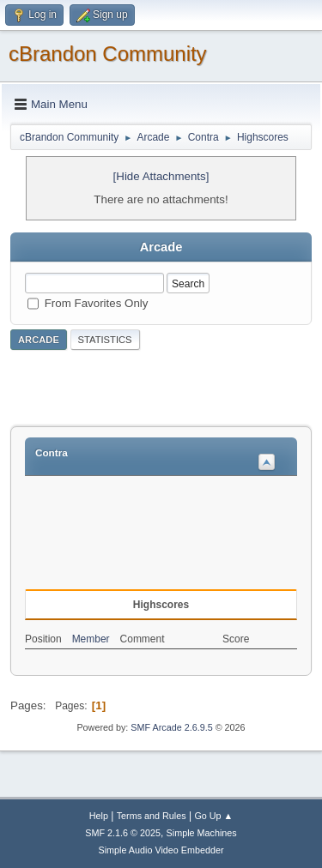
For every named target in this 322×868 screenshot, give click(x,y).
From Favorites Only (97, 302)
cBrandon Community (108, 54)
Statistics (105, 340)
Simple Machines (202, 833)
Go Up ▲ (213, 816)
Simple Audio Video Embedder (161, 850)
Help (99, 816)
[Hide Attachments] (161, 176)
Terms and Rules (152, 816)
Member (91, 639)
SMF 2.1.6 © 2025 (123, 833)
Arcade (39, 340)
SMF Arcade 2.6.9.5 (171, 727)
